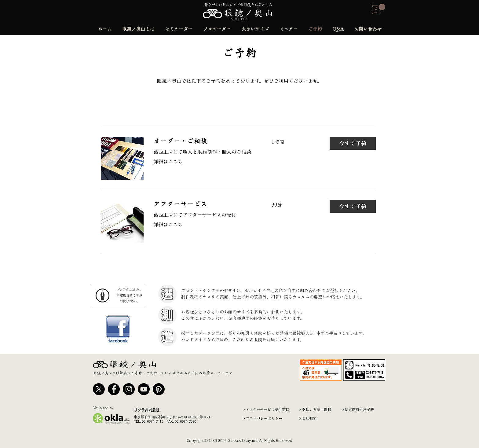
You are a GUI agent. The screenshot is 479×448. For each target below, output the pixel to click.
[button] (379, 7)
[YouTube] (144, 389)
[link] (205, 141)
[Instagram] (129, 389)
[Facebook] (114, 389)
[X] (99, 389)
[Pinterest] (159, 389)
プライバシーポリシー (264, 418)
